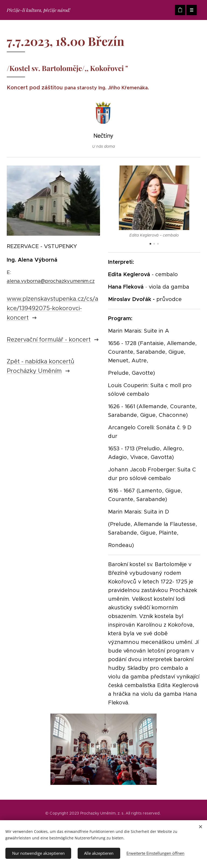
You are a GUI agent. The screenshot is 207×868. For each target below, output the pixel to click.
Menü (190, 10)
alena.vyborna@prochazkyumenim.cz (51, 281)
